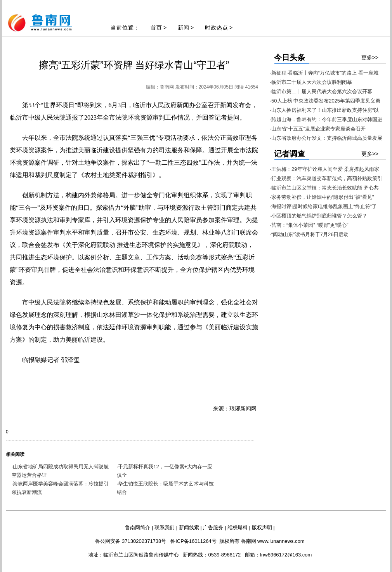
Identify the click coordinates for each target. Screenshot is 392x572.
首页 (156, 28)
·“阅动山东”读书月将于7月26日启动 (310, 234)
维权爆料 (238, 528)
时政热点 (217, 28)
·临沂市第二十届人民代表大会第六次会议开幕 (321, 91)
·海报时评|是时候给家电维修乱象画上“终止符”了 (324, 206)
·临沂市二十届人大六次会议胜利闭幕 (311, 82)
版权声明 (262, 528)
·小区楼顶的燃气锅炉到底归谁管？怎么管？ (319, 216)
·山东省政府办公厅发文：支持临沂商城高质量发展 (326, 138)
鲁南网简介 (138, 528)
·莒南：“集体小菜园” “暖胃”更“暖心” (309, 225)
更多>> (370, 57)
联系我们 (165, 528)
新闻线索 (189, 528)
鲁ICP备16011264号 (193, 541)
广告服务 (213, 528)
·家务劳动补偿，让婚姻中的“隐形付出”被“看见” (322, 197)
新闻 (184, 28)
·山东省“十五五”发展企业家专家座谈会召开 (318, 129)
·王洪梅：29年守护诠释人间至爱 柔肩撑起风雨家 (325, 169)
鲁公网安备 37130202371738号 (131, 541)
